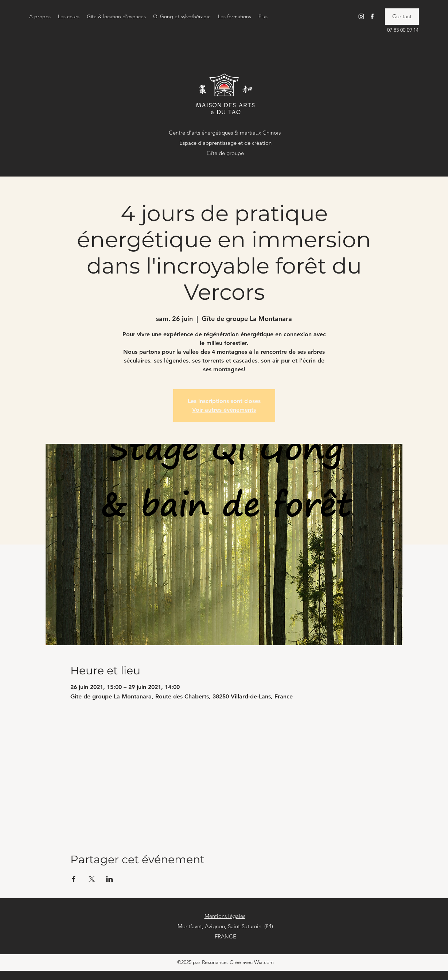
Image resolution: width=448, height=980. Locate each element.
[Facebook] (372, 16)
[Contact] (402, 17)
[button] (40, 16)
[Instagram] (361, 16)
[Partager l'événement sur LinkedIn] (110, 879)
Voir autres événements (224, 410)
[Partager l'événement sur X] (92, 879)
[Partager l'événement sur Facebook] (74, 879)
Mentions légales (225, 916)
